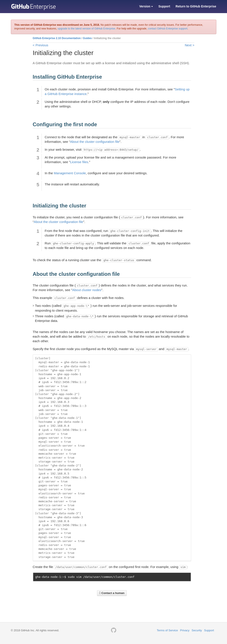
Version (146, 6)
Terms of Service (167, 630)
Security (197, 630)
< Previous (41, 45)
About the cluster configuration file (95, 142)
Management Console (70, 173)
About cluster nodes (87, 290)
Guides (88, 38)
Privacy (185, 630)
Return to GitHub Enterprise (196, 6)
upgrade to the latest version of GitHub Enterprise (86, 29)
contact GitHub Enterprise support (168, 29)
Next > (190, 45)
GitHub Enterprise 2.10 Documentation (57, 38)
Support (164, 6)
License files (79, 162)
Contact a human (112, 593)
